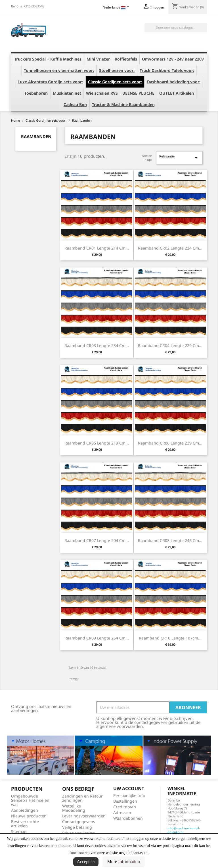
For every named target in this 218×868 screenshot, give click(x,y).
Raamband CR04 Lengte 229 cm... (170, 345)
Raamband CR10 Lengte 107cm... (170, 638)
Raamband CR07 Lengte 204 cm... (97, 540)
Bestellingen (125, 801)
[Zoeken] (176, 28)
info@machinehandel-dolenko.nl (184, 830)
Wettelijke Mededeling (74, 808)
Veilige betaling (77, 827)
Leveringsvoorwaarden (84, 816)
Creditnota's (125, 807)
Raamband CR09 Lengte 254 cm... (97, 638)
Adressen (122, 812)
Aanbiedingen (25, 810)
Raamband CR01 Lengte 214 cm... (97, 248)
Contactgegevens (79, 822)
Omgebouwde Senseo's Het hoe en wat (30, 800)
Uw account (129, 788)
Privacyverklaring (78, 833)
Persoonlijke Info (129, 795)
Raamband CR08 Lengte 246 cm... (170, 540)
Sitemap (19, 831)
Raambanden (36, 136)
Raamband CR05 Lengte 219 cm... (97, 443)
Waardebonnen (128, 818)
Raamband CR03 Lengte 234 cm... (97, 345)
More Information (124, 862)
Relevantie (179, 158)
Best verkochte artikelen (25, 824)
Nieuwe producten (29, 816)
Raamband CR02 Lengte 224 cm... (170, 248)
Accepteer (86, 862)
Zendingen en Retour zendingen (82, 798)
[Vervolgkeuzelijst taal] (117, 8)
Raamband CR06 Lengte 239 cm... (170, 443)
